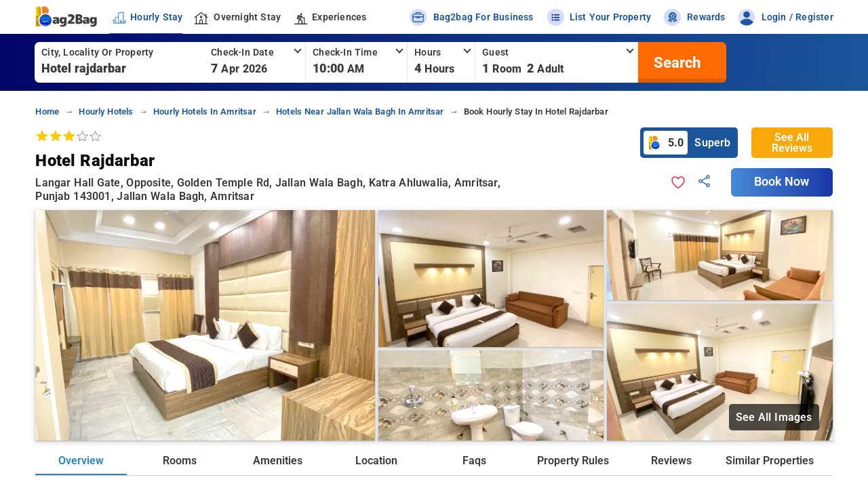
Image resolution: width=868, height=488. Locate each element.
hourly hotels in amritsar (205, 111)
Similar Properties (770, 461)
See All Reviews (792, 143)
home (47, 111)
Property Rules (573, 461)
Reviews (671, 461)
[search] (675, 62)
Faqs (474, 461)
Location (376, 461)
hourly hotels (106, 111)
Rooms (180, 461)
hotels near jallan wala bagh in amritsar (360, 111)
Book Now (782, 182)
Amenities (278, 461)
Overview (81, 461)
